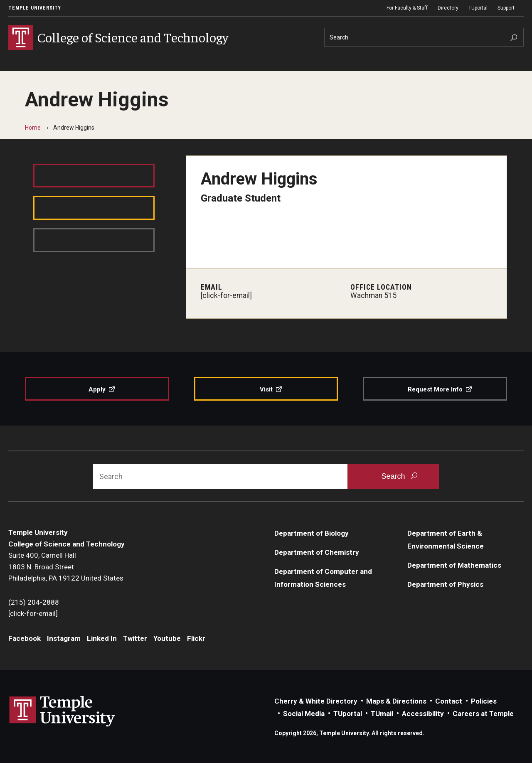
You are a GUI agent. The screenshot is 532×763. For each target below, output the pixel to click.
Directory (448, 8)
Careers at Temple (483, 714)
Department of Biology (312, 533)
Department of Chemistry (317, 552)
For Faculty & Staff (407, 8)
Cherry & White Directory (316, 701)
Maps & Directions (396, 701)
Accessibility (423, 714)
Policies (484, 701)
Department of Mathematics (454, 565)
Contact (449, 701)
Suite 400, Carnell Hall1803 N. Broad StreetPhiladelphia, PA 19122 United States (66, 567)
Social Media (304, 714)
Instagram (64, 638)
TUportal (478, 8)
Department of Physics (445, 584)
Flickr (196, 638)
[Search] (424, 37)
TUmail (382, 714)
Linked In (102, 638)
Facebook (25, 638)
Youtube (167, 638)
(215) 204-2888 (34, 602)
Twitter (135, 638)
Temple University (35, 8)
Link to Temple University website (62, 711)
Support (506, 8)
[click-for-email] (226, 295)
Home (33, 128)
